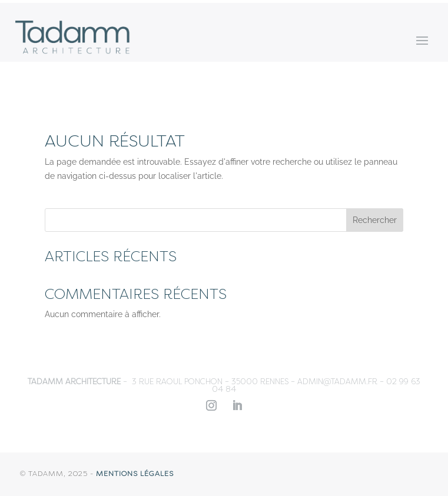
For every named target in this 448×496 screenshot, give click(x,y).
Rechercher (375, 220)
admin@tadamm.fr (337, 382)
